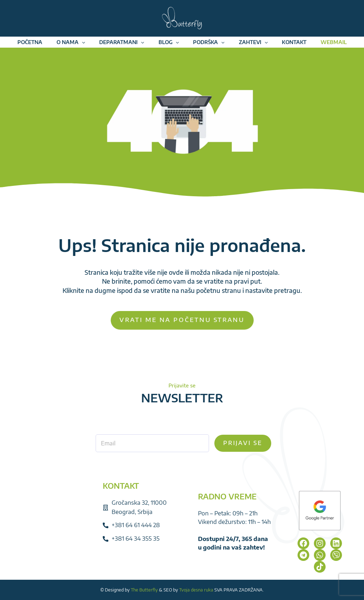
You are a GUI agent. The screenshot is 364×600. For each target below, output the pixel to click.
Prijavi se (243, 443)
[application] (82, 45)
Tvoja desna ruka (196, 590)
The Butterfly (144, 590)
